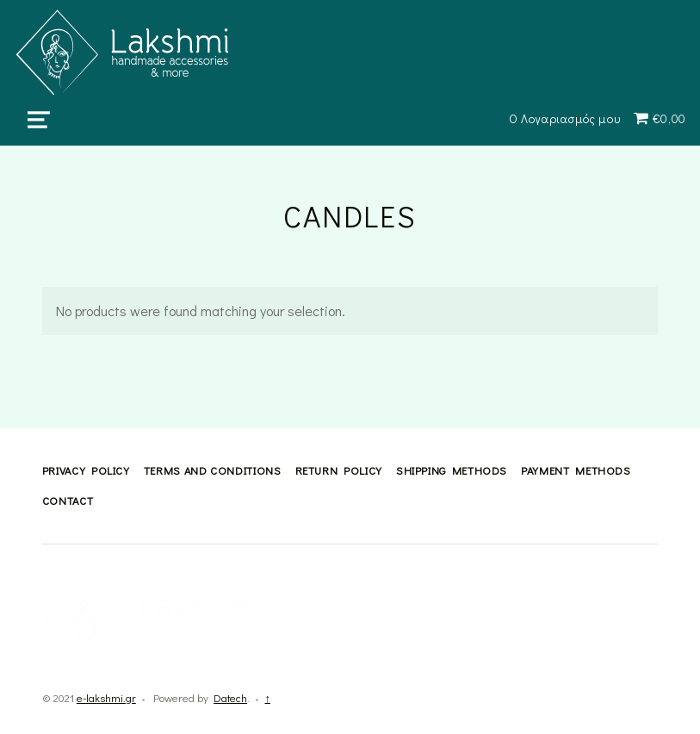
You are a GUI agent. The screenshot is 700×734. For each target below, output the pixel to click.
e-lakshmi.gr (106, 698)
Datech (230, 698)
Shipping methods (452, 470)
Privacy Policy (86, 470)
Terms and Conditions (213, 470)
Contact (68, 501)
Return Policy (339, 470)
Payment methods (576, 470)
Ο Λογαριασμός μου (565, 118)
